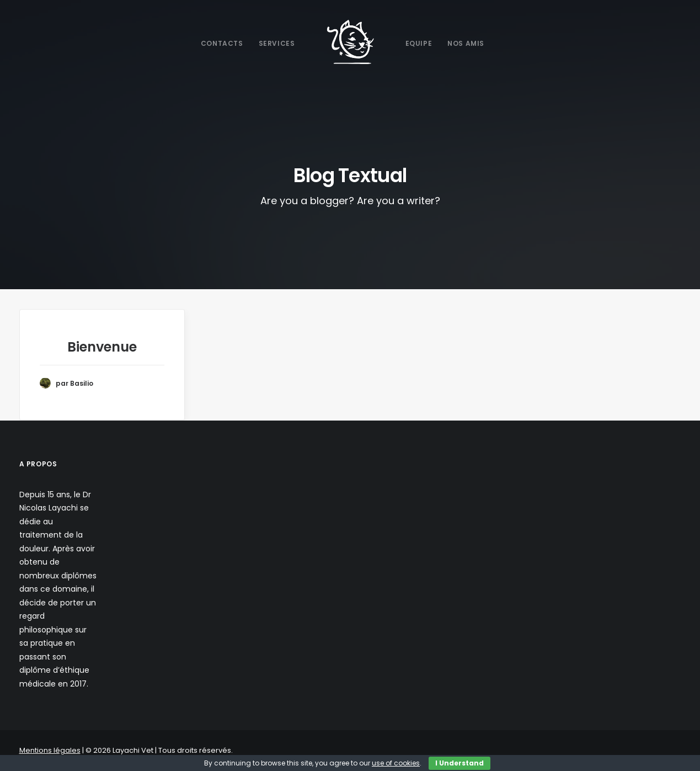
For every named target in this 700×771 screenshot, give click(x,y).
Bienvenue (102, 347)
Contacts (222, 43)
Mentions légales (50, 750)
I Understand (459, 763)
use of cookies (396, 763)
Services (277, 43)
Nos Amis (466, 43)
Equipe (419, 43)
